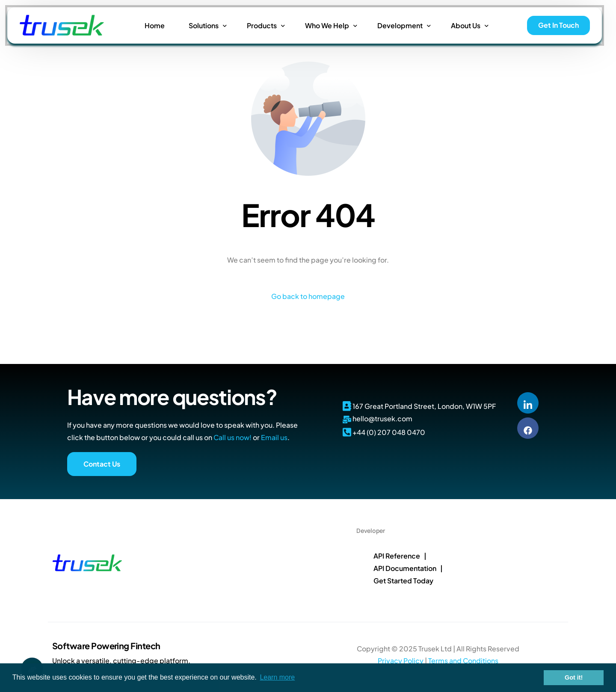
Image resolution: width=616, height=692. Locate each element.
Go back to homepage (308, 296)
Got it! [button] (574, 677)
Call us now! (232, 437)
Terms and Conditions (463, 661)
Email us (274, 437)
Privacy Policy (401, 661)
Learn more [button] (277, 677)
